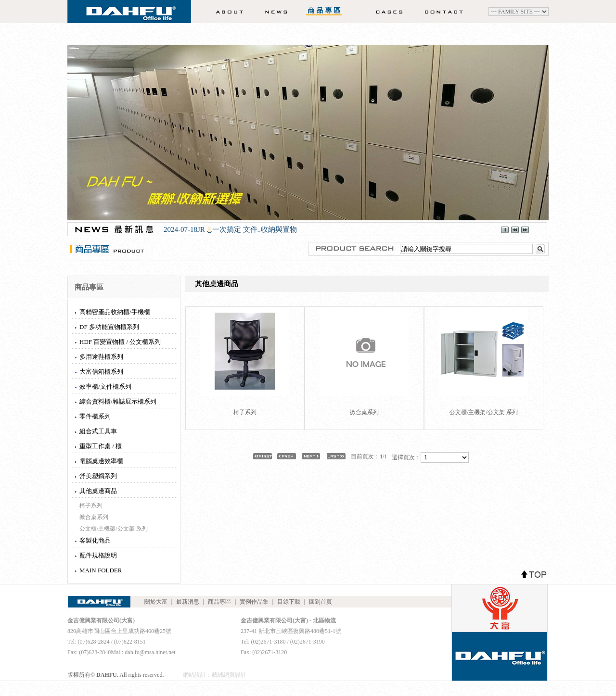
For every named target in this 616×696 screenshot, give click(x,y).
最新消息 (272, 12)
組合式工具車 (98, 431)
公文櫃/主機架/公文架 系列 (114, 529)
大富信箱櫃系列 (101, 372)
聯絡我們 (447, 12)
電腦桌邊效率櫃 (101, 461)
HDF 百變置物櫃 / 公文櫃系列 (120, 342)
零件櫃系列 (95, 416)
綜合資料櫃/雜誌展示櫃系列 (118, 401)
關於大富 (226, 12)
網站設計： (197, 675)
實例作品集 (386, 12)
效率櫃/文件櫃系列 (105, 386)
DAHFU (129, 14)
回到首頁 (321, 602)
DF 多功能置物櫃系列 (109, 327)
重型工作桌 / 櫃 (101, 446)
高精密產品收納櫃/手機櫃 (115, 312)
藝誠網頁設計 (229, 675)
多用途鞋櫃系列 (101, 357)
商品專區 (325, 12)
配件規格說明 (98, 555)
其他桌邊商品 (98, 491)
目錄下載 (289, 602)
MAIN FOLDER (101, 570)
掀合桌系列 (94, 517)
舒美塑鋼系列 (98, 476)
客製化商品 (95, 540)
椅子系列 (91, 506)
